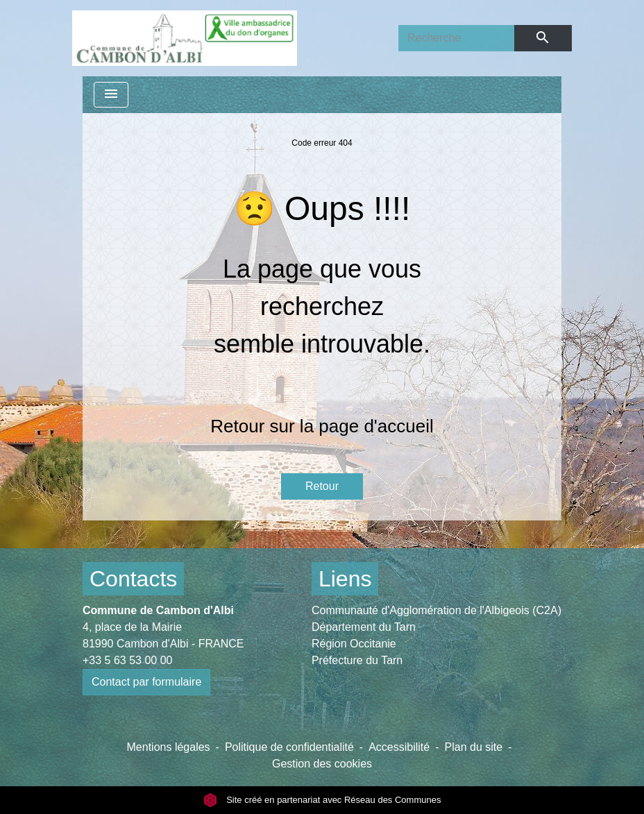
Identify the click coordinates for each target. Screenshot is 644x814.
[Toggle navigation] (111, 95)
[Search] (456, 38)
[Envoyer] (543, 38)
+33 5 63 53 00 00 (127, 660)
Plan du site (474, 747)
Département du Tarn (364, 627)
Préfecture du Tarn (357, 660)
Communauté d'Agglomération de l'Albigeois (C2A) (437, 610)
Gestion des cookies (322, 764)
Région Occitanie (354, 644)
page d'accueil (376, 426)
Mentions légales (169, 747)
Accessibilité (399, 747)
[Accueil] (185, 38)
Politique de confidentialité (289, 747)
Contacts (133, 579)
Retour (322, 486)
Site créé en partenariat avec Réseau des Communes (322, 800)
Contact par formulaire (146, 682)
